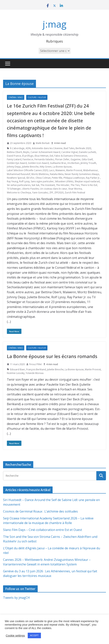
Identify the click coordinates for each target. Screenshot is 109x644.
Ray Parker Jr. (93, 178)
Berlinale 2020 (83, 148)
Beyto (26, 152)
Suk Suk (35, 185)
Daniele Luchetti (87, 152)
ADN (28, 148)
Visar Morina (75, 189)
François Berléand (36, 369)
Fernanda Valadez (44, 159)
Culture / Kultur (37, 97)
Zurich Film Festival (75, 193)
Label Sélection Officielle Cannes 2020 (27, 170)
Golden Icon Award (38, 163)
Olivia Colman (43, 178)
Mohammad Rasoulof (19, 174)
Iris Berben (73, 163)
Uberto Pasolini (30, 189)
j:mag (54, 24)
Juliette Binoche (30, 167)
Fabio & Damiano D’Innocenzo (71, 156)
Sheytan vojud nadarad (87, 181)
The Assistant (48, 185)
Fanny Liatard (14, 159)
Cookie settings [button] (15, 636)
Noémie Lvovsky (16, 373)
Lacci (52, 170)
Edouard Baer (17, 369)
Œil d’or (30, 178)
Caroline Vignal (70, 152)
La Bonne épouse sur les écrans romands (52, 356)
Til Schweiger (14, 189)
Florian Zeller (62, 159)
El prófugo (28, 156)
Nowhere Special (16, 178)
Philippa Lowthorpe (74, 178)
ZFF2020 (59, 193)
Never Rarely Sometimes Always (82, 174)
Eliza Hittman (42, 156)
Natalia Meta (57, 174)
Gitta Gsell (87, 159)
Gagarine (76, 159)
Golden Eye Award (17, 163)
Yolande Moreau (35, 373)
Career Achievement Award (45, 152)
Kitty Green (46, 167)
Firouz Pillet (35, 364)
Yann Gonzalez (40, 193)
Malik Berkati (43, 143)
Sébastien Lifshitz (64, 181)
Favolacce (28, 159)
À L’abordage (17, 148)
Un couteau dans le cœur (54, 189)
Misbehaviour (91, 170)
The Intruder (63, 185)
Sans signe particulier (42, 181)
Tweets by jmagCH (16, 598)
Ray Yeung (12, 181)
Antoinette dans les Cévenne (47, 148)
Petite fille (57, 178)
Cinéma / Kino (16, 97)
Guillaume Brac (58, 163)
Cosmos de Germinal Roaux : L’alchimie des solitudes (40, 511)
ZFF (51, 193)
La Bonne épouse (62, 167)
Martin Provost (74, 170)
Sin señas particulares (19, 185)
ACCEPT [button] (34, 635)
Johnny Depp (14, 167)
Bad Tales (69, 148)
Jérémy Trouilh (88, 163)
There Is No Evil (89, 185)
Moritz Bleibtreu (40, 174)
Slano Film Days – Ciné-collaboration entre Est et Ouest (43, 530)
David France (14, 156)
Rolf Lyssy (24, 181)
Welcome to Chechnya (19, 193)
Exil (51, 156)
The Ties (75, 185)
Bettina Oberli (14, 152)
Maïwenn (60, 170)
